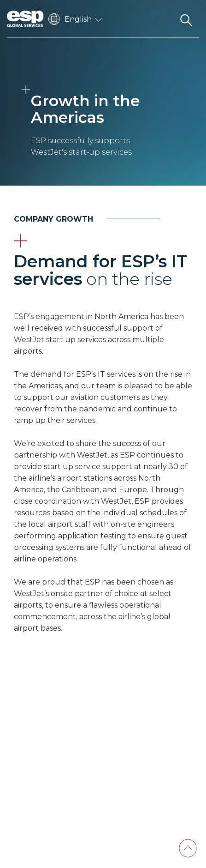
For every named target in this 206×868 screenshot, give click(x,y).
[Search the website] (186, 19)
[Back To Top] (188, 848)
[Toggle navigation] (162, 19)
